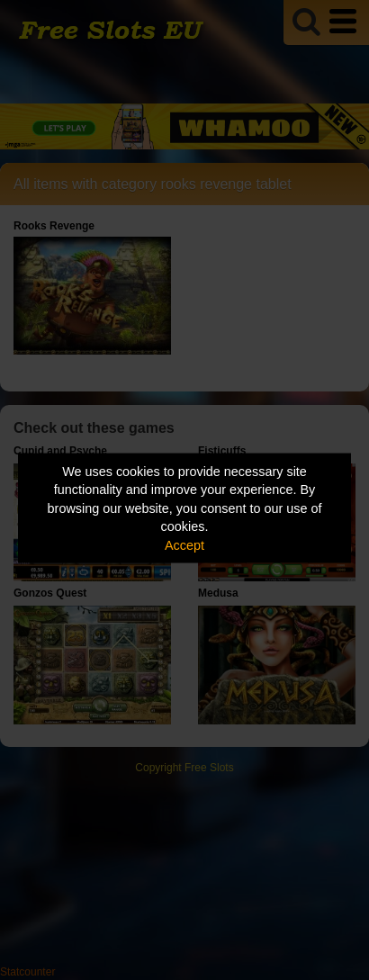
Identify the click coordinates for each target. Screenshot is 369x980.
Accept (184, 544)
